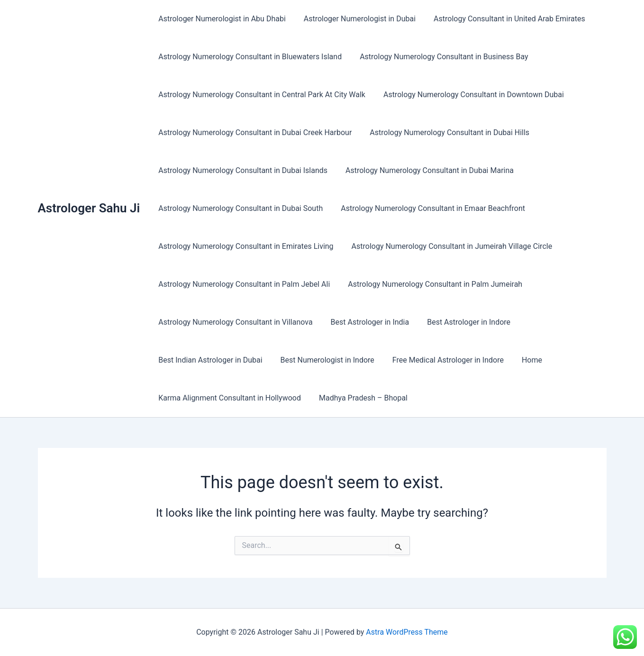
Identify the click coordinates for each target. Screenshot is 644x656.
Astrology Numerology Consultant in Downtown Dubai (469, 95)
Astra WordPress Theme (407, 632)
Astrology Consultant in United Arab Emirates (502, 19)
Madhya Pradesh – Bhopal (359, 398)
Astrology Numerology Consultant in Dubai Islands (241, 170)
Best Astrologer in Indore (462, 322)
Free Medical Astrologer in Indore (441, 360)
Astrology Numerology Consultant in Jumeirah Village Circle (448, 246)
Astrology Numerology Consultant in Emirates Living (244, 246)
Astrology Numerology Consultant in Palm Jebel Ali (243, 284)
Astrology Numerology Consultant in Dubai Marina (425, 170)
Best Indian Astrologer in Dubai (209, 360)
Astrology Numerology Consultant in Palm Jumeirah (431, 284)
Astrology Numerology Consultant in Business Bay (440, 57)
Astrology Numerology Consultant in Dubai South (239, 208)
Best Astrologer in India (366, 322)
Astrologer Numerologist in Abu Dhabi (220, 19)
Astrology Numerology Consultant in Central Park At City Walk (260, 95)
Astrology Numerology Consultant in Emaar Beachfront (429, 208)
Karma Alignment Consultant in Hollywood (228, 398)
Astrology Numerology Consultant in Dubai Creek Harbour (254, 132)
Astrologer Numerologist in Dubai (355, 19)
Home (522, 360)
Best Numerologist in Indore (323, 360)
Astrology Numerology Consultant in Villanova (234, 322)
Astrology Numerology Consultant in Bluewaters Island (249, 57)
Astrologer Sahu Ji (89, 208)
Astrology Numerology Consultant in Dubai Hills (445, 132)
